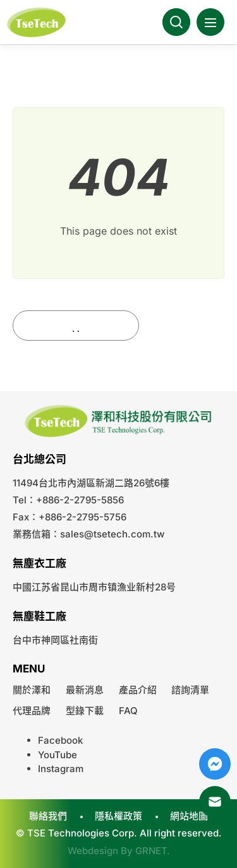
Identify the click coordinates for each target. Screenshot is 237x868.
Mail (215, 802)
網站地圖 (189, 816)
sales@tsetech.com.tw (112, 534)
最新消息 (85, 690)
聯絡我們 (48, 816)
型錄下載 (85, 711)
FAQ (128, 711)
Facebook (60, 740)
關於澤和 (32, 690)
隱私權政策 (118, 816)
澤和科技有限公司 (38, 22)
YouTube (58, 755)
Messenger (215, 764)
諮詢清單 (190, 690)
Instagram (61, 769)
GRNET (151, 851)
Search (176, 22)
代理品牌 (32, 711)
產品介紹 (138, 690)
